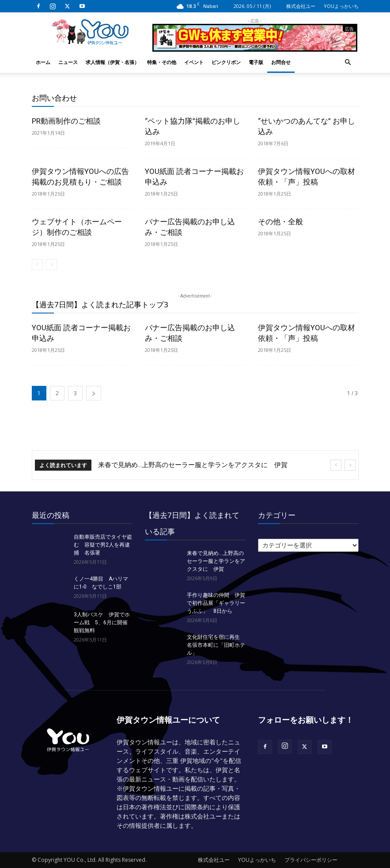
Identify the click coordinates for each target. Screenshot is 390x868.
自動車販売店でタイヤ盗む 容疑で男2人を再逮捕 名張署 (103, 545)
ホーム (43, 62)
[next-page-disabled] (51, 265)
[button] (348, 62)
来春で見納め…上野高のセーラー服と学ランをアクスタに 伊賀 (193, 465)
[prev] (336, 465)
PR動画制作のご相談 (66, 121)
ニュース (68, 62)
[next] (350, 465)
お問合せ (281, 62)
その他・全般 (280, 222)
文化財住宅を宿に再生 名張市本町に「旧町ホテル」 (216, 645)
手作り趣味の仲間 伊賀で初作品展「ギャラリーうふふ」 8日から (216, 603)
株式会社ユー (301, 6)
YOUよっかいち (341, 6)
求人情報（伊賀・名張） (112, 62)
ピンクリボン (226, 62)
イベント (194, 62)
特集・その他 (162, 62)
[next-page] (94, 393)
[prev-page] (37, 265)
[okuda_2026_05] (255, 48)
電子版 (256, 62)
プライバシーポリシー (311, 860)
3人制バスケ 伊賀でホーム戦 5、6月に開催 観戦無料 (103, 623)
